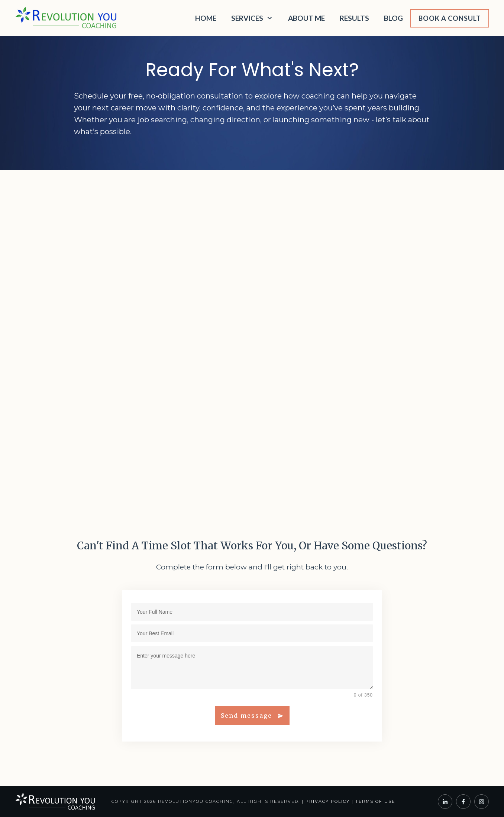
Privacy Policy (328, 801)
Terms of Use (375, 801)
